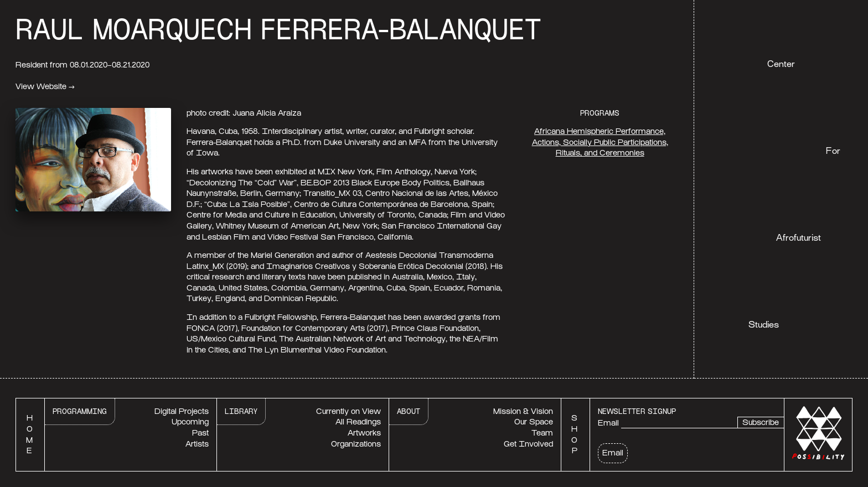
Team (542, 433)
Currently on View (348, 411)
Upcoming (190, 422)
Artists (197, 444)
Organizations (356, 444)
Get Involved (528, 444)
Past (200, 433)
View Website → (45, 87)
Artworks (364, 433)
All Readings (358, 422)
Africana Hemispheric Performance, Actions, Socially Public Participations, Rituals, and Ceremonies (600, 142)
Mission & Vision (523, 411)
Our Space (534, 422)
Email (608, 423)
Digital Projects (182, 411)
